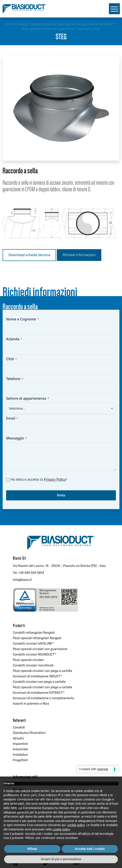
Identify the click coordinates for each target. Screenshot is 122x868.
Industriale (20, 749)
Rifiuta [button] (32, 849)
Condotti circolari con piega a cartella (39, 682)
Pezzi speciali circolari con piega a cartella (42, 671)
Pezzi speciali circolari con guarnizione (40, 649)
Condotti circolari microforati (33, 665)
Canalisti (19, 727)
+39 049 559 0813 (31, 573)
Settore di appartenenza (28, 402)
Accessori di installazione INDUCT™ (38, 676)
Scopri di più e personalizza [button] (61, 859)
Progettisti (20, 760)
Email (12, 422)
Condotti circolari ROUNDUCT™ (35, 655)
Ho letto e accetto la (39, 483)
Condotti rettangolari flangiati (34, 633)
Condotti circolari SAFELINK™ (33, 644)
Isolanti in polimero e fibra (31, 704)
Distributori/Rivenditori (29, 733)
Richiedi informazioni (79, 255)
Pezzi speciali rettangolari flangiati (37, 638)
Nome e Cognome (23, 323)
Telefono (15, 383)
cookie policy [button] (76, 825)
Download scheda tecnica (29, 255)
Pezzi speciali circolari (28, 660)
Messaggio (16, 442)
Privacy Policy (55, 483)
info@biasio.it (22, 580)
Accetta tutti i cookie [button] (90, 849)
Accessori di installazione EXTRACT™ (39, 693)
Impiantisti (20, 744)
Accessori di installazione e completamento (44, 698)
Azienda (14, 343)
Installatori (20, 755)
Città (11, 363)
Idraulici (18, 738)
